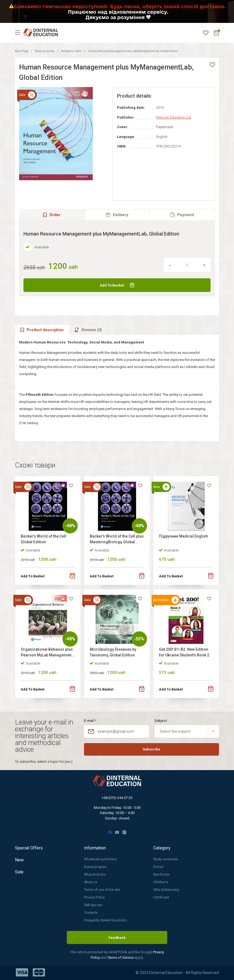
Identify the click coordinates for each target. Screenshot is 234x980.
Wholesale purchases (100, 859)
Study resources (45, 51)
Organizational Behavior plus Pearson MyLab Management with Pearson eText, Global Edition (47, 653)
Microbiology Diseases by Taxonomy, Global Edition (113, 652)
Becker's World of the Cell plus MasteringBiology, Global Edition (117, 540)
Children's (161, 882)
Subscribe (151, 749)
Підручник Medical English (183, 536)
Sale (19, 872)
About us (91, 882)
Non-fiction (161, 875)
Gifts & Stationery (166, 890)
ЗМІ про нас (93, 905)
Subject (161, 721)
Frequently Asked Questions (105, 920)
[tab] (117, 215)
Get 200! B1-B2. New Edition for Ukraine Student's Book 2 (184, 652)
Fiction (158, 867)
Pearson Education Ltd (173, 117)
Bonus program (96, 867)
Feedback (117, 938)
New (19, 860)
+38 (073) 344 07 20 (117, 798)
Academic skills (71, 51)
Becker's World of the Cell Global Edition (43, 539)
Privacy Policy (94, 897)
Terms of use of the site (102, 890)
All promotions (95, 875)
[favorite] (212, 65)
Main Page (22, 51)
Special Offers (29, 848)
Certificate (161, 897)
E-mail (90, 721)
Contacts (91, 913)
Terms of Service (121, 958)
